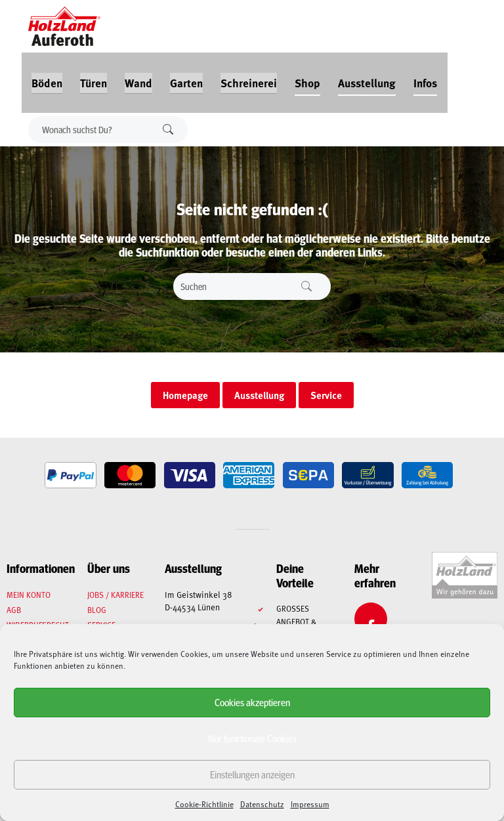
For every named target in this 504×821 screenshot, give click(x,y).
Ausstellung (366, 80)
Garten (186, 80)
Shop (307, 80)
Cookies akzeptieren (252, 702)
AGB (14, 612)
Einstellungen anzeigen (252, 774)
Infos (425, 80)
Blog (97, 612)
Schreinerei (248, 80)
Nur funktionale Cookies (252, 738)
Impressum (310, 804)
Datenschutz (262, 804)
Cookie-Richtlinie (204, 804)
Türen (93, 80)
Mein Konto (29, 597)
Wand (138, 80)
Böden (46, 80)
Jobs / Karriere (116, 597)
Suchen (169, 127)
